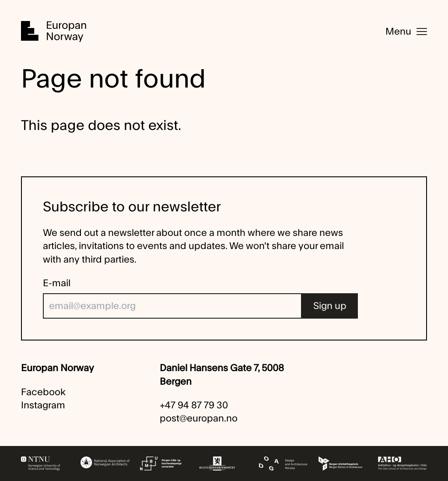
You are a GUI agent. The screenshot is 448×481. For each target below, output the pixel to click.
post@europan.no (199, 418)
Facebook (43, 392)
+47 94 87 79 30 (194, 405)
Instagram (43, 405)
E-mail (57, 283)
